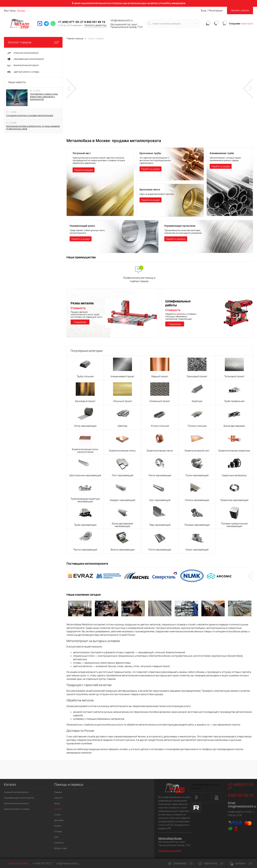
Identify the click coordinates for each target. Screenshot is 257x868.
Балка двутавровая (234, 426)
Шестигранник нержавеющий (85, 475)
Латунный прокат (123, 401)
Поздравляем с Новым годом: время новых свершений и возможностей (44, 97)
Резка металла (83, 303)
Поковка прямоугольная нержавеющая (234, 525)
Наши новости (17, 82)
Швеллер (122, 426)
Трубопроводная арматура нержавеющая (85, 500)
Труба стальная (85, 376)
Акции (57, 803)
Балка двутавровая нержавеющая (122, 525)
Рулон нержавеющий (197, 475)
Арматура (197, 401)
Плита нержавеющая (160, 550)
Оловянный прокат (160, 401)
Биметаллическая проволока (234, 451)
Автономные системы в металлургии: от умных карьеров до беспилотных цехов (33, 128)
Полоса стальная (197, 426)
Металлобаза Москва (170, 838)
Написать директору (95, 25)
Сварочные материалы (234, 475)
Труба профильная (234, 401)
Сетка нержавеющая (85, 426)
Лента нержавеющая (160, 475)
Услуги (57, 815)
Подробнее (80, 322)
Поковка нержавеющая (197, 525)
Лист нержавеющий (123, 475)
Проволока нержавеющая (234, 500)
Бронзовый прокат (85, 401)
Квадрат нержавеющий (123, 500)
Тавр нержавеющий (160, 525)
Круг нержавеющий (160, 500)
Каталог (58, 809)
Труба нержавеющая (85, 525)
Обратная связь (16, 864)
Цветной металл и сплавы (17, 809)
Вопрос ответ (61, 848)
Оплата (58, 826)
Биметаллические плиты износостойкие (85, 451)
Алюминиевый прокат (122, 376)
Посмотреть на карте (170, 851)
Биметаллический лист (197, 451)
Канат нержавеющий (197, 550)
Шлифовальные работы (179, 303)
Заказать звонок (240, 10)
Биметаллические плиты (122, 451)
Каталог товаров (33, 42)
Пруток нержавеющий (85, 550)
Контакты (59, 843)
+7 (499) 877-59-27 (71, 22)
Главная (58, 792)
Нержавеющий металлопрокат (19, 798)
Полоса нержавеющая (197, 500)
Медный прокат (160, 376)
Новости (58, 798)
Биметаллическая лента (160, 451)
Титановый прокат (234, 376)
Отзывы (58, 831)
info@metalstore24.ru (242, 806)
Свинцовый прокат (197, 376)
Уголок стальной (160, 426)
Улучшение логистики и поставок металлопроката (30, 115)
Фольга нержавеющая (123, 550)
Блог (56, 837)
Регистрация (216, 11)
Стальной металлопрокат (16, 792)
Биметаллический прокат (16, 803)
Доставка (59, 820)
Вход (204, 11)
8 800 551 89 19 (95, 22)
